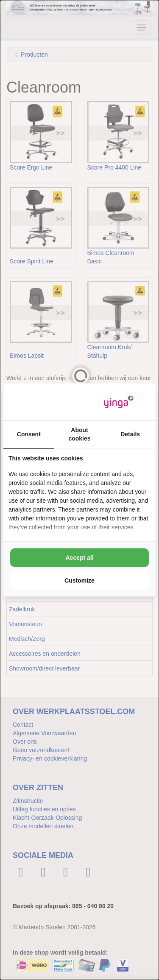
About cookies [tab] (79, 434)
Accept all (79, 558)
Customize (79, 580)
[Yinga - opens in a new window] (119, 402)
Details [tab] (130, 434)
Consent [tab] (29, 434)
